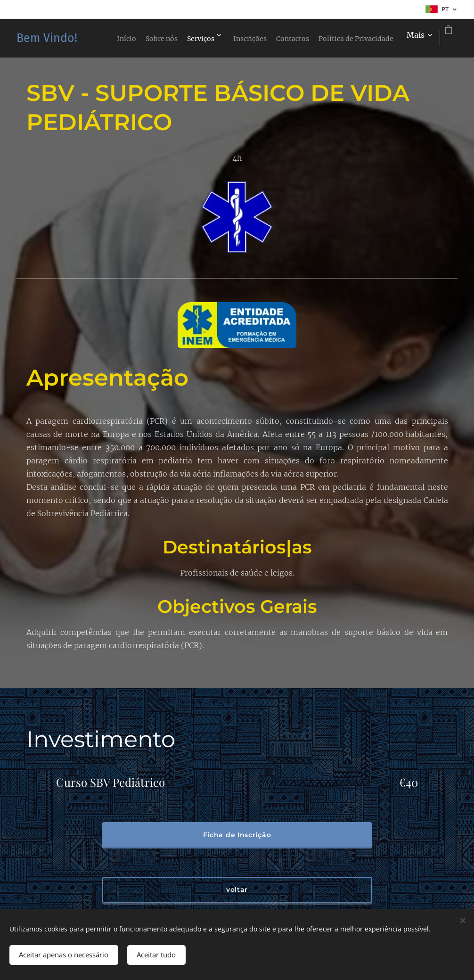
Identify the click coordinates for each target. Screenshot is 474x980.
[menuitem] (174, 38)
